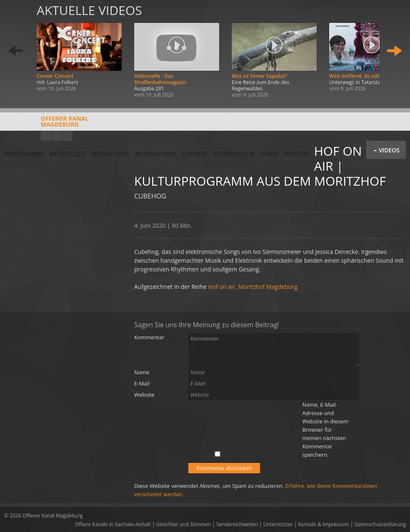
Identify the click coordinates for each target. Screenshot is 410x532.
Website (144, 395)
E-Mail (142, 383)
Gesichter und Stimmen (184, 524)
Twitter (67, 136)
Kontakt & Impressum (324, 524)
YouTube (46, 136)
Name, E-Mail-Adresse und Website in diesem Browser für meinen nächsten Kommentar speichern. (325, 430)
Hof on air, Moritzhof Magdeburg (253, 287)
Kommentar (149, 337)
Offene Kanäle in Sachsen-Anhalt (113, 524)
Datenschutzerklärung (380, 524)
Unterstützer (278, 524)
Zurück (16, 51)
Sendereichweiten (237, 524)
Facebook (57, 136)
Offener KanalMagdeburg (46, 124)
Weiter (394, 51)
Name (142, 372)
